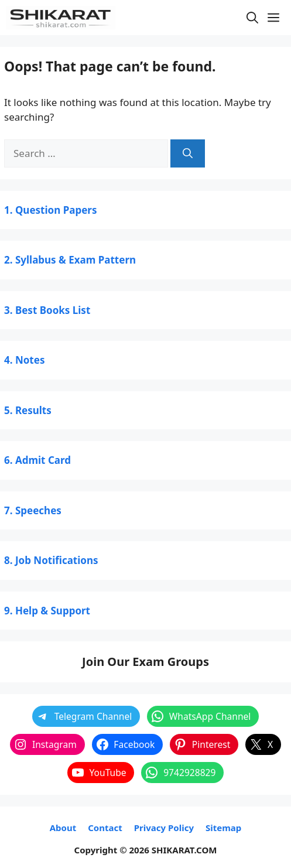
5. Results (28, 410)
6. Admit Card (37, 460)
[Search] (188, 153)
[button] (252, 18)
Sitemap (223, 828)
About (63, 828)
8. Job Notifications (51, 560)
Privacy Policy (164, 828)
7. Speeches (33, 510)
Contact (105, 828)
